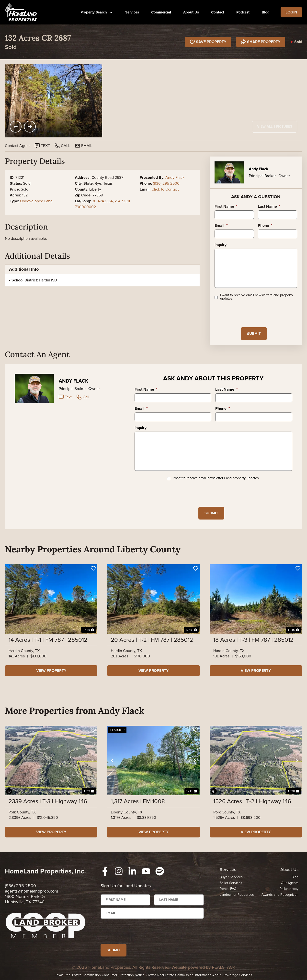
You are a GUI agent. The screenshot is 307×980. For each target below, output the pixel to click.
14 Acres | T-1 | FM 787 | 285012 (48, 640)
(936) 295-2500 (166, 183)
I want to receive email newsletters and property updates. (257, 297)
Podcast (243, 12)
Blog (266, 12)
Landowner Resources (237, 895)
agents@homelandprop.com (32, 891)
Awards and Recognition (280, 895)
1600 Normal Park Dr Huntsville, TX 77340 (25, 899)
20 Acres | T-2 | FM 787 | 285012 (152, 640)
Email (221, 226)
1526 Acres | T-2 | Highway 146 (252, 801)
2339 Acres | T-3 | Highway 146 (48, 801)
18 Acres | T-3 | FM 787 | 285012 (253, 640)
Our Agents (290, 883)
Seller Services (231, 883)
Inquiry (221, 245)
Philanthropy (289, 889)
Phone (265, 226)
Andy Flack (175, 177)
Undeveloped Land (36, 201)
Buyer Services (231, 877)
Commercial (161, 12)
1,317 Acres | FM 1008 (138, 801)
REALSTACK (224, 967)
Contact (218, 12)
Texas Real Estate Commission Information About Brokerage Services (200, 975)
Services (132, 12)
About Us (191, 12)
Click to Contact (165, 189)
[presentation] (252, 314)
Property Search (97, 12)
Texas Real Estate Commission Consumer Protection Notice (100, 975)
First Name (226, 207)
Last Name (269, 207)
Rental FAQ (228, 889)
